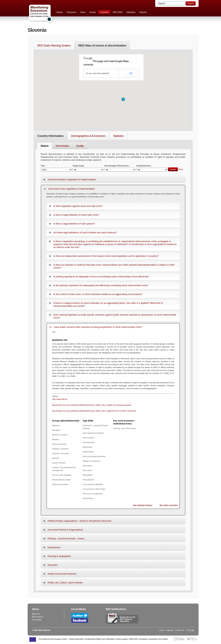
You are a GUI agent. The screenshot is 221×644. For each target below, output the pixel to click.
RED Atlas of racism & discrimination (102, 45)
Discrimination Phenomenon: (120, 168)
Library (59, 12)
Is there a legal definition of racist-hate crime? (76, 215)
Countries (104, 12)
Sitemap (170, 630)
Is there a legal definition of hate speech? (74, 224)
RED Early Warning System (54, 45)
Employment (54, 547)
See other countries (169, 505)
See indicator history (143, 505)
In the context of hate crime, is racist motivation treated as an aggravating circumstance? (98, 294)
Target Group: (88, 168)
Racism (45, 146)
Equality (80, 146)
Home (162, 630)
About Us (36, 614)
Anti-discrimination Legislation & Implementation (72, 179)
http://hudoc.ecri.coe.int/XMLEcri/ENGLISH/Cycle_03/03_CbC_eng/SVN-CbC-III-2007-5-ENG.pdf (94, 411)
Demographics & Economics (88, 136)
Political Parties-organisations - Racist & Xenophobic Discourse (80, 521)
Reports (143, 12)
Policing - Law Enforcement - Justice (66, 539)
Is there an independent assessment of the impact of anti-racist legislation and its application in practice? (106, 256)
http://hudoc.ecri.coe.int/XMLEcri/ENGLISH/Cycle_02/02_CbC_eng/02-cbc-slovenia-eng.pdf (92, 405)
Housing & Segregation (59, 556)
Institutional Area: (152, 168)
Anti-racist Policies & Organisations (65, 530)
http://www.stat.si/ (60, 399)
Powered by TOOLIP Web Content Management (193, 639)
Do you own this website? (98, 73)
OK (131, 73)
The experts (37, 620)
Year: (56, 168)
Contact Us (180, 630)
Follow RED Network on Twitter (80, 615)
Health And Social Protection (62, 574)
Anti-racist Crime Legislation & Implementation (71, 189)
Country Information (50, 136)
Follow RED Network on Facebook (80, 620)
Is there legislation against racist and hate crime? (78, 206)
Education (53, 565)
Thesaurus (71, 12)
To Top (189, 630)
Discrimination (62, 146)
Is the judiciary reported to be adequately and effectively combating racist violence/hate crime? (101, 285)
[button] (123, 99)
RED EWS (118, 12)
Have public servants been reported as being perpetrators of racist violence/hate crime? (98, 327)
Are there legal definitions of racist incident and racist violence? (85, 232)
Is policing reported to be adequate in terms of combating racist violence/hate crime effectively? (101, 277)
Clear (181, 169)
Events (93, 12)
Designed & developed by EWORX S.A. (179, 639)
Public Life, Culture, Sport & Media (65, 583)
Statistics (118, 136)
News (83, 12)
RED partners (38, 617)
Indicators (131, 12)
